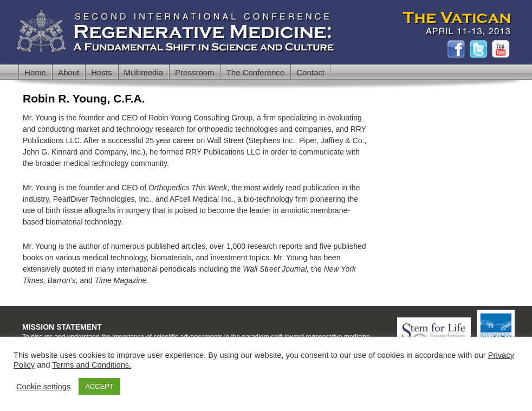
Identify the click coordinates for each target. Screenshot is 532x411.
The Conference (256, 72)
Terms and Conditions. (92, 365)
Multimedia (144, 72)
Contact (310, 72)
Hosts (101, 72)
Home (35, 72)
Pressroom (195, 72)
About (69, 72)
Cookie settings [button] (43, 387)
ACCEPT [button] (99, 386)
